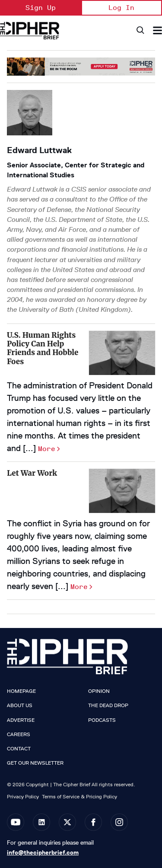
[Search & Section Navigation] (157, 30)
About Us (20, 705)
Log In (121, 8)
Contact (19, 749)
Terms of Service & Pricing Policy (79, 796)
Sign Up (41, 8)
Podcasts (102, 720)
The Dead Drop (108, 705)
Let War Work (32, 473)
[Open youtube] (16, 822)
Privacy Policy (23, 796)
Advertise (21, 720)
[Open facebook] (93, 822)
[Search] (140, 30)
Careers (19, 734)
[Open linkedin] (41, 822)
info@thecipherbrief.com (43, 852)
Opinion (99, 691)
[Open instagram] (119, 822)
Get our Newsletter (35, 763)
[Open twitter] (67, 822)
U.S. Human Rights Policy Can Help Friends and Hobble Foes (43, 348)
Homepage (21, 691)
